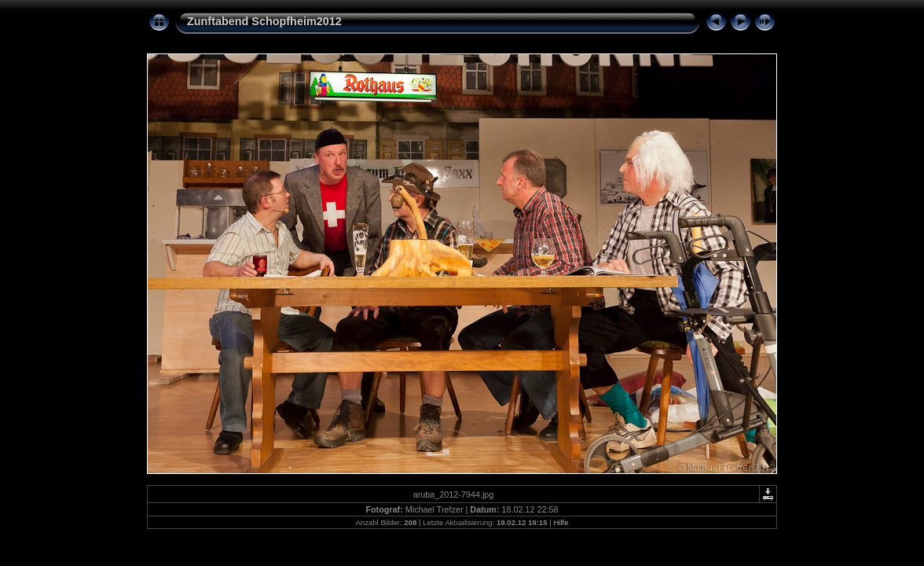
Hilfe (561, 522)
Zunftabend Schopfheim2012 (264, 21)
